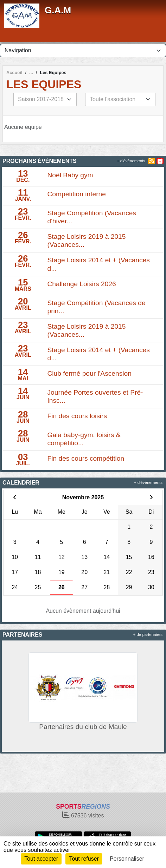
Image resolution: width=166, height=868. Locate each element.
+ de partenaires (148, 634)
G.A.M (58, 10)
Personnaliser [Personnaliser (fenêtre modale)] (127, 859)
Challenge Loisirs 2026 (82, 284)
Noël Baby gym (70, 175)
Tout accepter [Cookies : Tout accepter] (41, 859)
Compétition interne (77, 194)
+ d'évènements (131, 161)
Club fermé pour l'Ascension (90, 373)
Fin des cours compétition (86, 458)
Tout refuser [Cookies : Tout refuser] (84, 859)
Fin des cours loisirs (77, 416)
